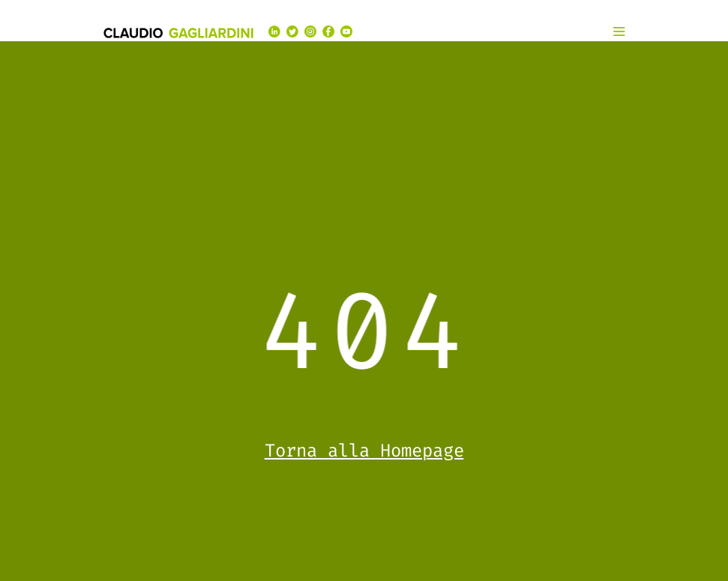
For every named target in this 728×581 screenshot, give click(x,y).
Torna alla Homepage (364, 451)
